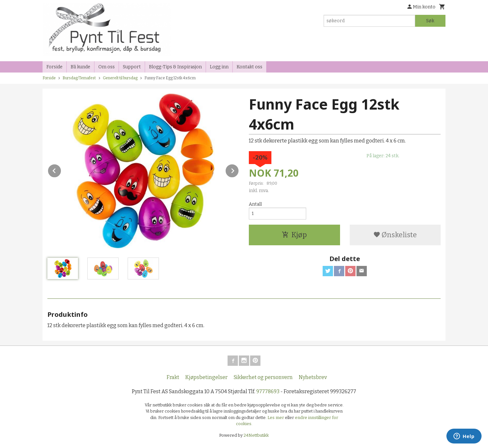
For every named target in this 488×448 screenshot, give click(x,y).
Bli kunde (80, 67)
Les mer (276, 418)
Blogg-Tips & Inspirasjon (175, 67)
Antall (255, 204)
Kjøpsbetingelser (206, 377)
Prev (61, 170)
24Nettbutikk (256, 435)
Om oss (107, 67)
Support (132, 67)
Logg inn (219, 67)
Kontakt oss (249, 67)
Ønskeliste (395, 235)
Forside (54, 67)
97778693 (268, 391)
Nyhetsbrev (313, 377)
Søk (430, 21)
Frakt (173, 377)
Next (239, 170)
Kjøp (294, 235)
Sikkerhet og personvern (263, 377)
